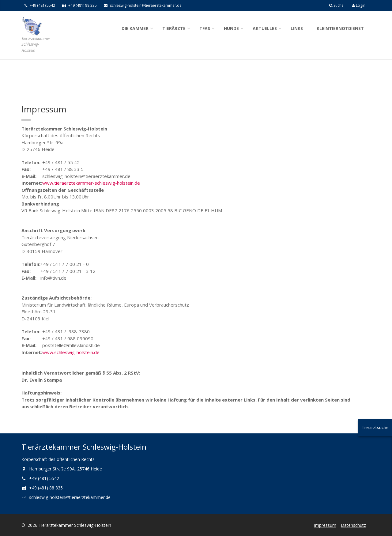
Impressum (325, 525)
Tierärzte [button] (174, 28)
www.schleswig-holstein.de (71, 352)
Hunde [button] (231, 28)
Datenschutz (353, 525)
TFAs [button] (205, 28)
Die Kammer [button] (135, 28)
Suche (336, 5)
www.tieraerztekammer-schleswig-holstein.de (91, 183)
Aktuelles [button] (265, 28)
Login (359, 5)
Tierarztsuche (375, 427)
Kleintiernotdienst (340, 28)
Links (297, 28)
